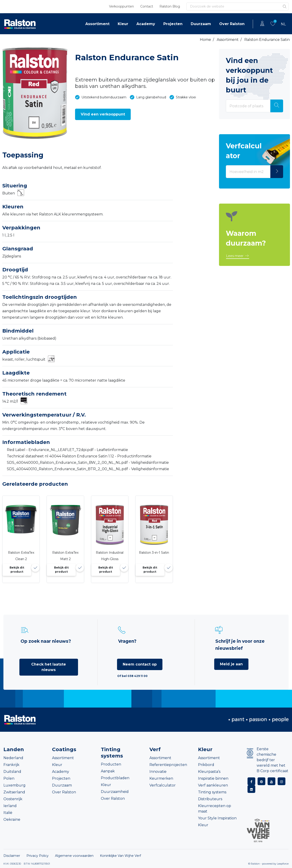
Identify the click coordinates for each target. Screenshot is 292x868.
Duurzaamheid (115, 792)
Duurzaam (201, 24)
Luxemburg (14, 785)
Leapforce (283, 864)
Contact (147, 6)
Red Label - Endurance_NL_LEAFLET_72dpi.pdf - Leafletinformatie (67, 450)
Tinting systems (212, 792)
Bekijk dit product (17, 570)
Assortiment (97, 24)
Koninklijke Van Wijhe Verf (120, 856)
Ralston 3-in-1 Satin (154, 553)
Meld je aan (231, 664)
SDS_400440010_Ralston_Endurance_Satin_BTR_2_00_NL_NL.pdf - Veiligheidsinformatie (88, 469)
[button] (103, 114)
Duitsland (12, 772)
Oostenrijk (13, 799)
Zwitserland (14, 792)
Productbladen (115, 778)
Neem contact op (140, 664)
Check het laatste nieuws (49, 667)
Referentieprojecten (168, 765)
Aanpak (108, 771)
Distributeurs (210, 799)
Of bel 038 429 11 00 (132, 676)
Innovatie (158, 772)
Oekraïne (12, 819)
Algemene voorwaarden (74, 856)
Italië (8, 813)
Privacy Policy (38, 856)
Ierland (10, 806)
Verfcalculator (163, 785)
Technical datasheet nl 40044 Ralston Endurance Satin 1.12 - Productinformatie (79, 456)
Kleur (123, 24)
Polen (9, 778)
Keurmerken (161, 778)
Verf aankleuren (213, 785)
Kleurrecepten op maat (215, 809)
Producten (111, 764)
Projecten (173, 24)
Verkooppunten (121, 6)
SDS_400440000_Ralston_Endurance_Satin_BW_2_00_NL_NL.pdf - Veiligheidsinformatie (88, 463)
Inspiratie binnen (213, 778)
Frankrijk (11, 765)
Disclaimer (12, 856)
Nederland (13, 758)
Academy (146, 24)
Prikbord (206, 765)
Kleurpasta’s (209, 772)
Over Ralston (232, 24)
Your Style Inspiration (217, 818)
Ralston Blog (170, 6)
